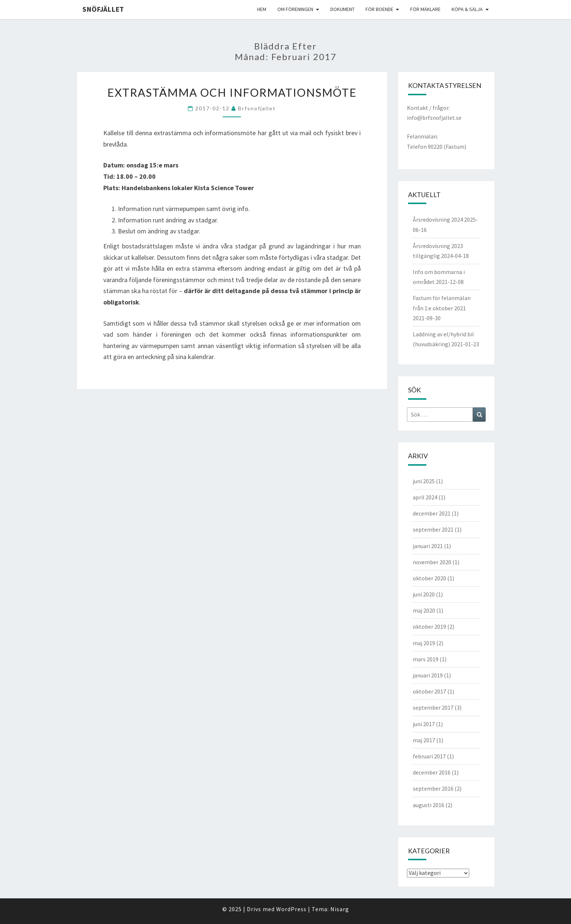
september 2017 (433, 707)
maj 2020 (424, 610)
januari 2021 (428, 546)
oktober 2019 (429, 627)
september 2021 (433, 529)
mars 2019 (426, 659)
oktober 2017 (429, 691)
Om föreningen (295, 9)
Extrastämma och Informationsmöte (232, 92)
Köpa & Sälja (467, 9)
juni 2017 (424, 724)
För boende (379, 9)
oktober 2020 (429, 578)
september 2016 (433, 788)
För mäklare (425, 9)
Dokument (342, 9)
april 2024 (425, 497)
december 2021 (432, 513)
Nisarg (340, 909)
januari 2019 (428, 675)
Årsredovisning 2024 (438, 219)
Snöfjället (103, 9)
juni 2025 (424, 481)
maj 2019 (424, 643)
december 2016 (432, 772)
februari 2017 (429, 756)
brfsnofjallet (257, 108)
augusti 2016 (429, 805)
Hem (262, 9)
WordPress (291, 909)
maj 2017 (424, 740)
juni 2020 (424, 594)
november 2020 (432, 562)
